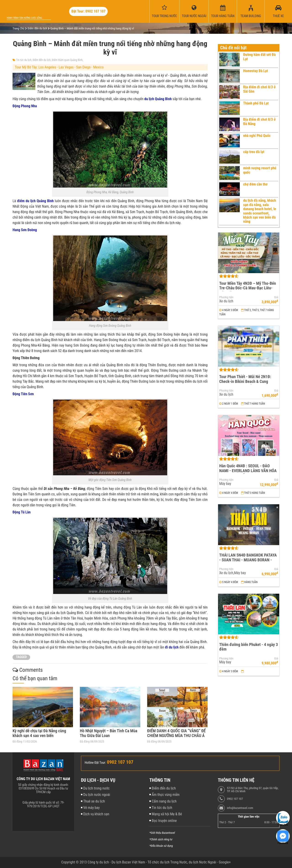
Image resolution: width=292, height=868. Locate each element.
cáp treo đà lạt (254, 152)
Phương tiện (226, 297)
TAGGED (21, 657)
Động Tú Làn (22, 512)
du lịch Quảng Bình (158, 99)
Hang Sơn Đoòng (25, 230)
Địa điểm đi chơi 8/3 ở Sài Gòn (259, 89)
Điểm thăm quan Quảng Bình (67, 60)
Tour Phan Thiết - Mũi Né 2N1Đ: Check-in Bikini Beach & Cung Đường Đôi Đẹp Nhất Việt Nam (245, 381)
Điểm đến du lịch (42, 60)
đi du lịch (172, 647)
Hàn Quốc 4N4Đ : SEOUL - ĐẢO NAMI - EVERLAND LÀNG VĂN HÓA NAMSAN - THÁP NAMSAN (248, 471)
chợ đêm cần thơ (255, 184)
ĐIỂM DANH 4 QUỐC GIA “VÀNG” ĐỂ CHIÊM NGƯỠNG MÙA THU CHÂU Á (176, 733)
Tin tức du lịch (24, 60)
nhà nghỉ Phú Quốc (257, 136)
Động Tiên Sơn (23, 394)
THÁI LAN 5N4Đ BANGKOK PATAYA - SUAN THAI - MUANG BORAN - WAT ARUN (248, 560)
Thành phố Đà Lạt (256, 103)
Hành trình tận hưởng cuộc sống (24, 18)
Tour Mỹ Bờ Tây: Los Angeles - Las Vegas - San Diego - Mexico (59, 67)
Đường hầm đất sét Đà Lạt (259, 57)
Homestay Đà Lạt (255, 71)
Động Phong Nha (25, 106)
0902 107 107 (235, 799)
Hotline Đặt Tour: (95, 763)
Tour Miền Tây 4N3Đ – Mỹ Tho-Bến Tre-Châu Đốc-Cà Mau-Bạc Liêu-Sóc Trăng (248, 288)
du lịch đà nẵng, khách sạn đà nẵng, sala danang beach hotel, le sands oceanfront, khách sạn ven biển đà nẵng (260, 211)
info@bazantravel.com (240, 808)
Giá (276, 297)
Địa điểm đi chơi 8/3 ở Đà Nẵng (259, 122)
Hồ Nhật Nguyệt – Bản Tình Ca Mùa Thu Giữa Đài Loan (109, 733)
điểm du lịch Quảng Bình (35, 201)
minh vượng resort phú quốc (260, 170)
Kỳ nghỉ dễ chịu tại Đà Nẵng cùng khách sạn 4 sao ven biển (39, 733)
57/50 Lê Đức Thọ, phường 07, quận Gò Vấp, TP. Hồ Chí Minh (253, 790)
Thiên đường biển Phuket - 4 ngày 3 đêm (249, 647)
